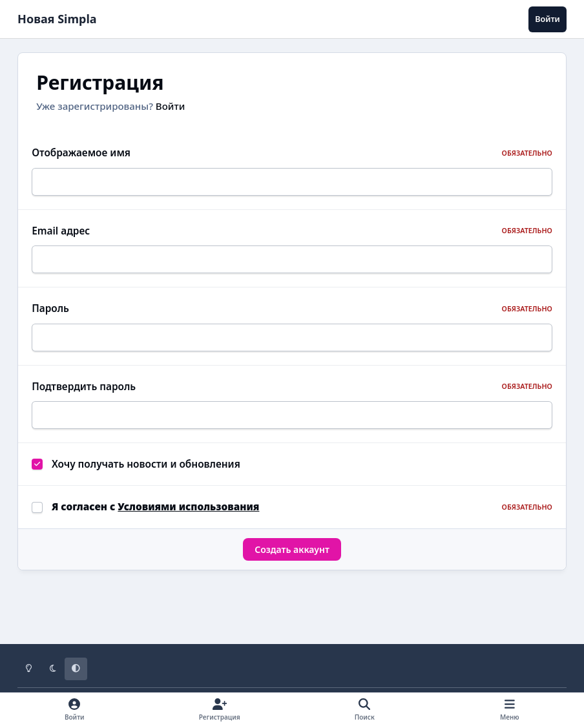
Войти (170, 106)
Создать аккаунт (292, 564)
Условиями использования (188, 522)
